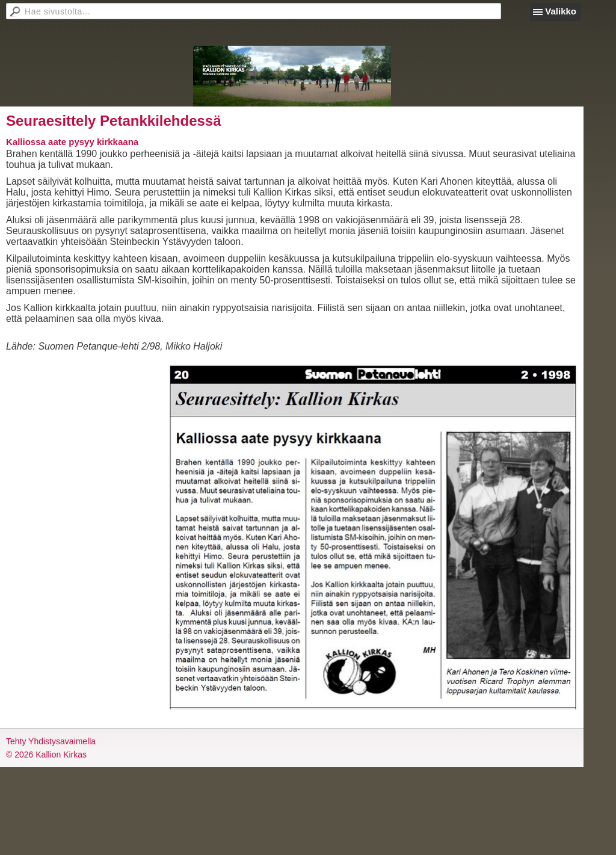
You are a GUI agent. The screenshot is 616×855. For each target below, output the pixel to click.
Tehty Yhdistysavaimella (51, 741)
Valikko (561, 11)
